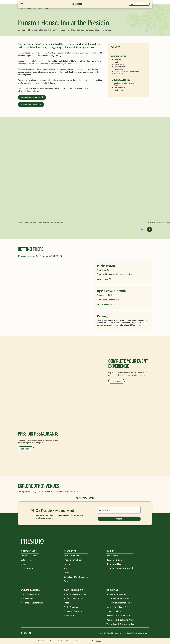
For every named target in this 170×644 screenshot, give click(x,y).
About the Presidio (73, 590)
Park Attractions (71, 555)
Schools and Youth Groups (76, 577)
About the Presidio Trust (75, 594)
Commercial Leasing (116, 564)
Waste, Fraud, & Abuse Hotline (120, 624)
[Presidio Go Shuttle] (106, 304)
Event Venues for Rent (31, 594)
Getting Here (27, 560)
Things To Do (70, 551)
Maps (23, 564)
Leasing (110, 551)
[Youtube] (25, 634)
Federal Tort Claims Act (117, 607)
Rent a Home (112, 555)
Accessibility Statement (117, 594)
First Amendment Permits (118, 598)
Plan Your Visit (29, 551)
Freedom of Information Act (119, 603)
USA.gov (99, 641)
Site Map (139, 633)
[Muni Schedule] (104, 279)
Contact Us (146, 633)
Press (66, 603)
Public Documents (72, 607)
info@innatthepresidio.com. (29, 91)
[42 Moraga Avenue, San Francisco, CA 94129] (41, 256)
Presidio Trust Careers (74, 598)
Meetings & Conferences (32, 603)
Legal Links (112, 590)
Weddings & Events (30, 590)
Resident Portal (115, 560)
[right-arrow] (150, 229)
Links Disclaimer (114, 611)
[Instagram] (30, 634)
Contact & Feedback (30, 555)
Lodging (67, 564)
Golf (66, 568)
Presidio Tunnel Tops (73, 560)
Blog (66, 581)
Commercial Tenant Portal (120, 568)
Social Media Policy (130, 633)
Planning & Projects (73, 611)
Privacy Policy (119, 633)
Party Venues (27, 598)
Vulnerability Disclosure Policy (120, 620)
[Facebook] (21, 634)
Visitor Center (27, 568)
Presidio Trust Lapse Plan (118, 615)
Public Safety (70, 615)
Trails (66, 572)
